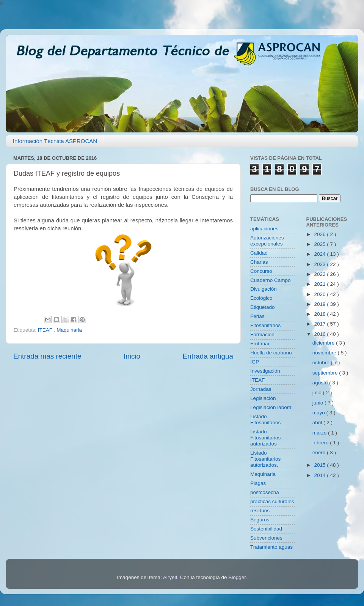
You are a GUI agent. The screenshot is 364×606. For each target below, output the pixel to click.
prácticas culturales (272, 501)
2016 (320, 334)
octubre (322, 363)
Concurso (261, 271)
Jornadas (261, 389)
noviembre (325, 353)
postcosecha (265, 492)
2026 (320, 234)
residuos (260, 511)
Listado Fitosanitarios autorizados (265, 438)
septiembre (326, 373)
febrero (321, 443)
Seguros (260, 520)
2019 (320, 304)
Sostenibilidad (266, 529)
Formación (262, 334)
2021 (320, 284)
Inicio (132, 356)
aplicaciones (264, 229)
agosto (321, 383)
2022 (320, 274)
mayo (319, 413)
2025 (320, 244)
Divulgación (264, 289)
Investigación (265, 371)
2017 (320, 324)
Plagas (258, 483)
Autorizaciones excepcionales (267, 241)
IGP (255, 362)
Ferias (257, 316)
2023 (320, 264)
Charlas (259, 262)
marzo (320, 433)
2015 (320, 465)
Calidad (259, 253)
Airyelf (170, 577)
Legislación (263, 398)
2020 (320, 294)
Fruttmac (260, 344)
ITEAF (46, 330)
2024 (320, 254)
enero (320, 453)
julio (318, 393)
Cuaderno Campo (271, 280)
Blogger (237, 577)
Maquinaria (69, 330)
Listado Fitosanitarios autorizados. (265, 459)
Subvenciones (266, 538)
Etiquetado (263, 307)
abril (318, 423)
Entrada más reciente (47, 356)
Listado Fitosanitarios (265, 419)
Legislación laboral (271, 407)
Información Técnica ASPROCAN (55, 141)
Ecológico (261, 298)
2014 (320, 475)
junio (318, 403)
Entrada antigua (208, 356)
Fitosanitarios (265, 325)
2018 (320, 314)
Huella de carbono (271, 353)
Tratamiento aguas (271, 547)
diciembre (324, 343)
